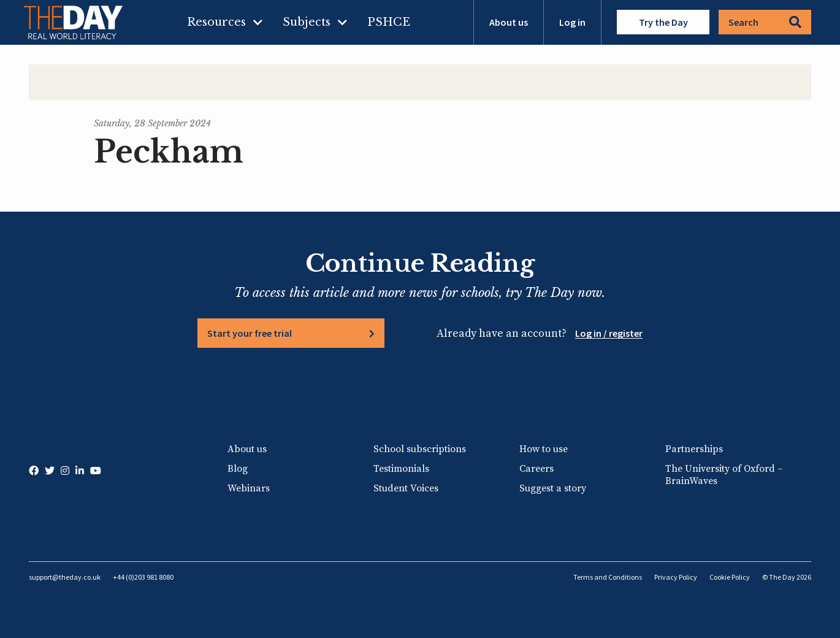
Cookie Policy (730, 577)
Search (765, 22)
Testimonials (401, 469)
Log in (572, 22)
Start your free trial (250, 333)
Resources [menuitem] (216, 22)
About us (509, 22)
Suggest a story (553, 488)
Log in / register (609, 333)
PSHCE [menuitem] (389, 22)
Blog (238, 469)
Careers (536, 469)
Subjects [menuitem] (307, 22)
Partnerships (694, 449)
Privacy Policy (676, 577)
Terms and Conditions (608, 577)
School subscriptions (420, 449)
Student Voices (406, 488)
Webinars (249, 488)
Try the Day (663, 22)
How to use (544, 449)
